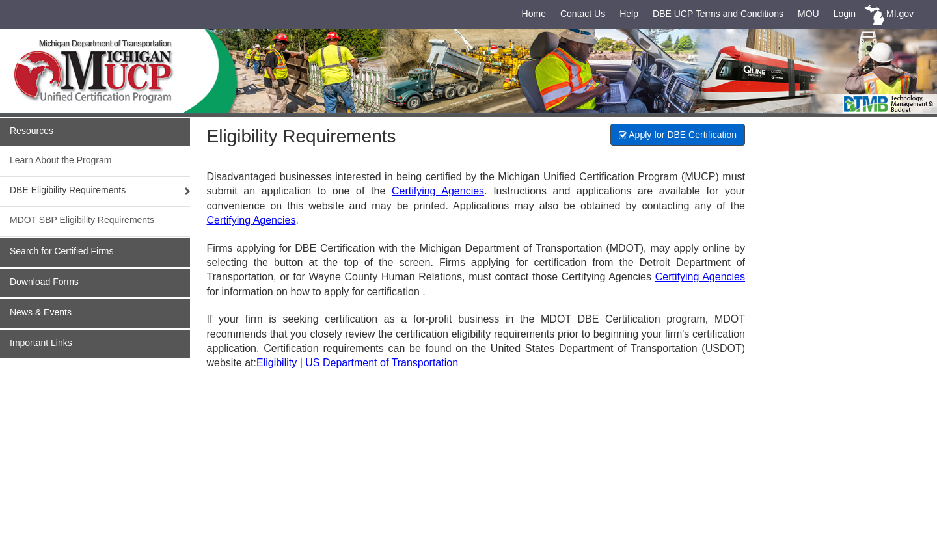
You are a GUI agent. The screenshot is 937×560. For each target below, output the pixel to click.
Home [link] (534, 14)
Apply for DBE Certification (678, 135)
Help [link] (629, 14)
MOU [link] (808, 14)
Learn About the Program (61, 160)
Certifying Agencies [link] (438, 191)
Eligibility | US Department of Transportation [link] (357, 363)
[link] (114, 71)
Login (845, 14)
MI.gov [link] (900, 14)
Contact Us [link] (583, 14)
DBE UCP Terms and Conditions (718, 14)
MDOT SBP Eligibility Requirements (82, 220)
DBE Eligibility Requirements (68, 190)
